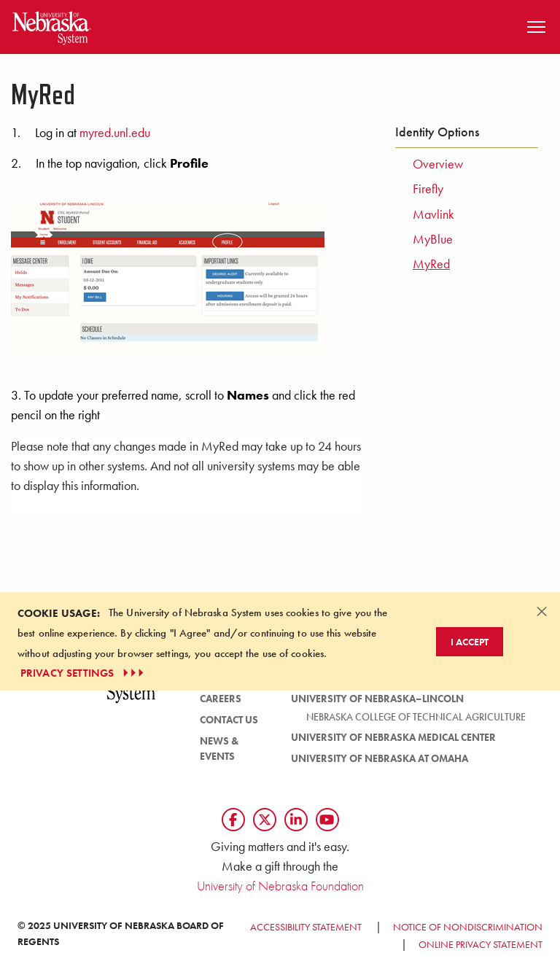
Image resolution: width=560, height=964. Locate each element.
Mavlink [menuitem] (433, 214)
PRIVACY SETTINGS (83, 673)
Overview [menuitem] (438, 164)
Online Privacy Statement (481, 944)
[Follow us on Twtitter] (265, 820)
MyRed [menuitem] (431, 264)
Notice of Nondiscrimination (468, 927)
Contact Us (229, 720)
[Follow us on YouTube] (327, 820)
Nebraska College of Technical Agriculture (416, 717)
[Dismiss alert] (542, 611)
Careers (221, 699)
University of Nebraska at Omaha (380, 758)
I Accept (470, 642)
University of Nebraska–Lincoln (377, 699)
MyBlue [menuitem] (433, 239)
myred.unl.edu (115, 133)
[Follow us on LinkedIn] (296, 820)
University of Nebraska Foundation (280, 886)
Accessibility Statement (306, 927)
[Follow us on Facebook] (233, 820)
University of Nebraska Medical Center (393, 737)
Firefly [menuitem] (428, 189)
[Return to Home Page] (52, 25)
